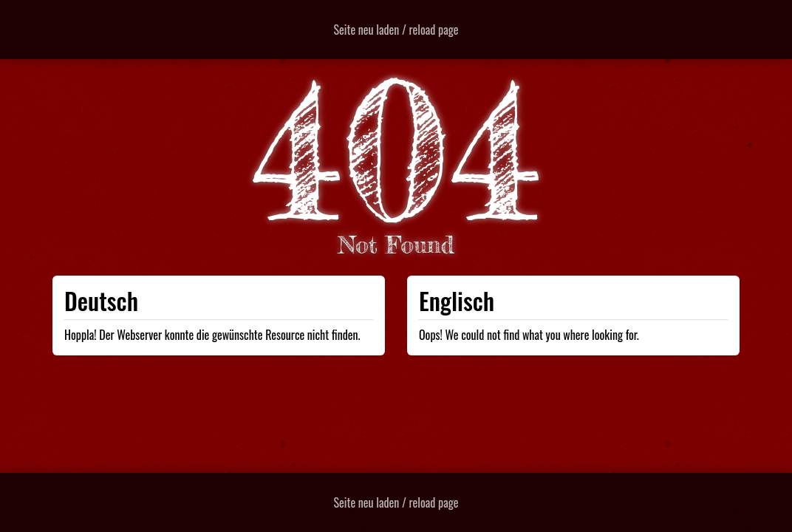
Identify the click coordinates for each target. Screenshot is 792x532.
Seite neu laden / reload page (396, 30)
